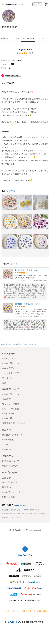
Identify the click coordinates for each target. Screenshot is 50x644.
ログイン (37, 4)
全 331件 (14, 264)
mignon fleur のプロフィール (33, 344)
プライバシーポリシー (29, 514)
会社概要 (42, 514)
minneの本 (7, 449)
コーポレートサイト (12, 611)
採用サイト (27, 611)
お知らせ (6, 478)
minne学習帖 (8, 440)
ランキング (7, 378)
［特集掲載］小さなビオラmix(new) (27, 304)
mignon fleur (9, 27)
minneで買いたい (10, 363)
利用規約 (6, 487)
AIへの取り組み (40, 611)
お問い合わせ (9, 497)
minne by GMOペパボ (13, 4)
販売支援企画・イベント (14, 423)
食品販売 (6, 399)
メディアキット (16, 517)
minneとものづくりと (13, 435)
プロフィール (28, 38)
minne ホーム (6, 344)
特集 (4, 383)
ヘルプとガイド (10, 482)
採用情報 (5, 517)
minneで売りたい (10, 394)
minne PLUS (8, 414)
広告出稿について (11, 461)
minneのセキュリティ (13, 492)
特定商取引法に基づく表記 (12, 510)
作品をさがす (9, 368)
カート (46, 4)
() (25, 53)
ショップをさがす (11, 373)
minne (14, 505)
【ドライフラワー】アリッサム (26, 270)
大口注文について (11, 466)
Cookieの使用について (31, 510)
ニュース (6, 445)
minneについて (9, 359)
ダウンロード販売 (11, 409)
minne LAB (7, 418)
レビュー (41, 38)
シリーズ (15, 38)
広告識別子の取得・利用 (11, 514)
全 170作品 (11, 191)
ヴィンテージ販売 (11, 404)
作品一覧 (5, 38)
